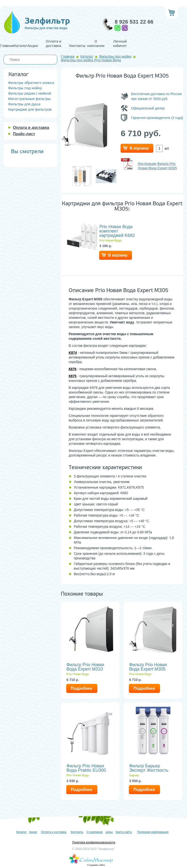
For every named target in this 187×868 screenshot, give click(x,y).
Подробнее (82, 688)
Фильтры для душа (24, 104)
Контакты (77, 46)
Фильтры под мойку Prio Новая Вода (91, 60)
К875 (73, 376)
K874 (73, 353)
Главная (7, 46)
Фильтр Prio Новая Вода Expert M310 (85, 667)
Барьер (134, 775)
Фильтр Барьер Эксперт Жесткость (149, 768)
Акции (33, 46)
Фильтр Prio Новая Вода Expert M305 (148, 667)
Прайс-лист (24, 134)
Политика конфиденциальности (93, 842)
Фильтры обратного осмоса (31, 83)
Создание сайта (96, 865)
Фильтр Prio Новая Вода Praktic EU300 (86, 768)
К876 (73, 369)
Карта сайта (124, 832)
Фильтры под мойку (25, 88)
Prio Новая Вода (110, 241)
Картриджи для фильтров (30, 110)
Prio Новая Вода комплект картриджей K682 (117, 231)
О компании (96, 44)
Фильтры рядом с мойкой (30, 94)
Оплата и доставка (54, 44)
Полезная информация (153, 832)
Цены (109, 832)
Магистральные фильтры (29, 99)
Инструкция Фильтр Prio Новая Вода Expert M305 (157, 166)
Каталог (21, 46)
